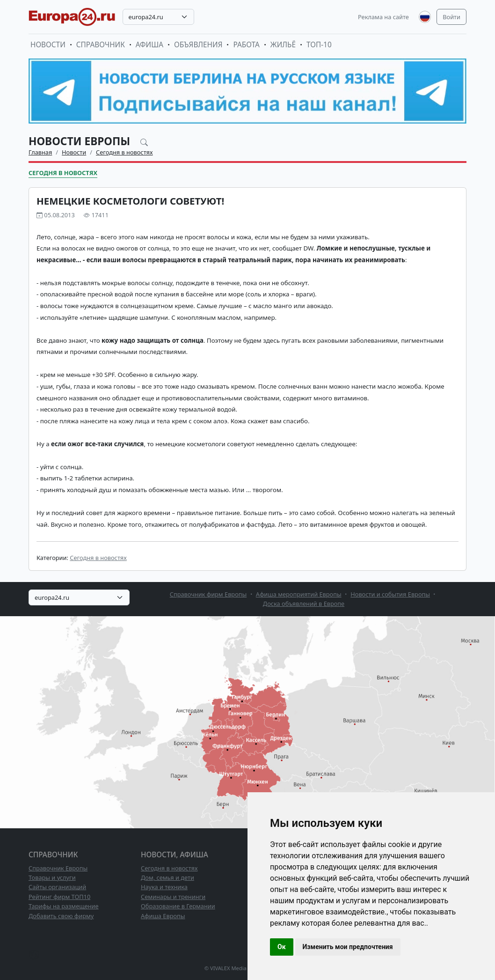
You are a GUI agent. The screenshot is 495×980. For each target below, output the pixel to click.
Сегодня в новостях (124, 152)
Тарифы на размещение (64, 906)
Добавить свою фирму (61, 916)
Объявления (198, 45)
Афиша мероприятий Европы (299, 594)
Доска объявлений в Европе (304, 604)
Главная (40, 152)
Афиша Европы (163, 916)
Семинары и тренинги (173, 897)
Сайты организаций (57, 887)
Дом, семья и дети (167, 877)
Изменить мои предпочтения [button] (348, 947)
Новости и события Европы (390, 594)
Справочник (101, 45)
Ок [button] (282, 947)
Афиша (149, 45)
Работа (246, 45)
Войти (451, 17)
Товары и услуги (52, 877)
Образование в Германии (178, 906)
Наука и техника (164, 887)
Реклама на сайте (383, 17)
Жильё (283, 45)
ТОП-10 (319, 45)
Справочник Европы (58, 868)
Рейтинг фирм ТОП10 (59, 897)
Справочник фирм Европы (208, 594)
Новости (48, 45)
